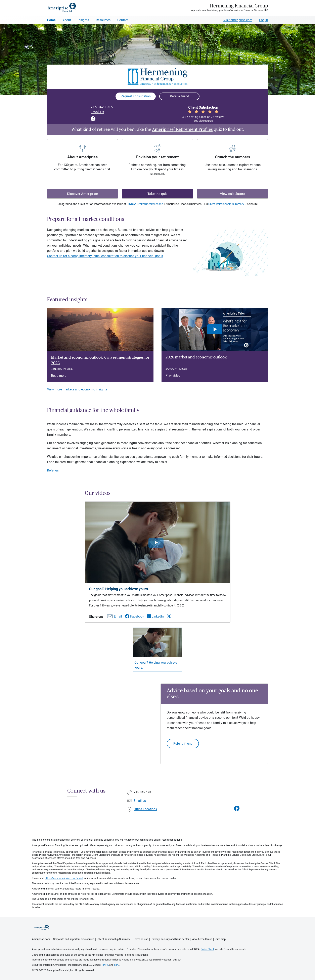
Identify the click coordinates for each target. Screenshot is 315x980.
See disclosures (203, 121)
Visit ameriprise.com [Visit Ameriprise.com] (238, 20)
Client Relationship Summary (226, 204)
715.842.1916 (102, 107)
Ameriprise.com (41, 939)
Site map (221, 939)
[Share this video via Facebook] (134, 616)
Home (51, 20)
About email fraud (202, 939)
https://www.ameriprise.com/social (64, 878)
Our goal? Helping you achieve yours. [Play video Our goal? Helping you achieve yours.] (156, 665)
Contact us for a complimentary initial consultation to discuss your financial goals (105, 256)
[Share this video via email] (114, 617)
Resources (103, 20)
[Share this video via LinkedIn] (155, 616)
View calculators (233, 194)
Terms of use (141, 939)
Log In (264, 20)
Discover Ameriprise (82, 194)
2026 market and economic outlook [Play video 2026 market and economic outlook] (196, 357)
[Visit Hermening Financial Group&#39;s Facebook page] (237, 809)
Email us (97, 112)
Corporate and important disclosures (74, 939)
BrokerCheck (208, 949)
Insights (83, 20)
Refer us (53, 470)
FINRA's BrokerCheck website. (145, 204)
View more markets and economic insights (77, 389)
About (67, 20)
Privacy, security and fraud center (170, 939)
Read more (59, 376)
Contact (123, 20)
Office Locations (145, 809)
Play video (173, 375)
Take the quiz (157, 194)
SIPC (117, 965)
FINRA (105, 965)
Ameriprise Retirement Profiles (182, 129)
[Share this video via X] (169, 616)
